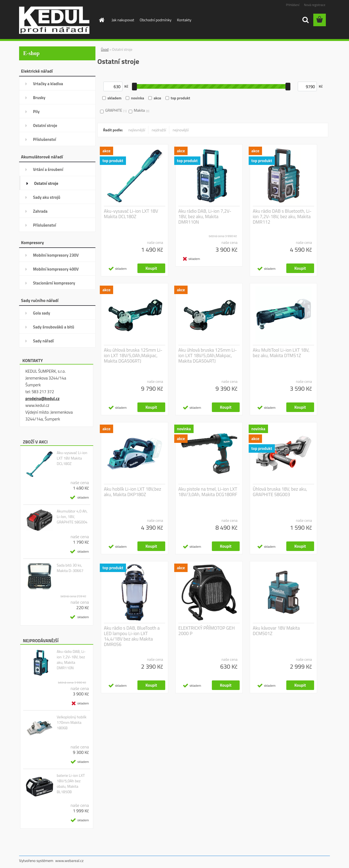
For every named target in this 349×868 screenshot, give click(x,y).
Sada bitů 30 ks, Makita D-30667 (70, 568)
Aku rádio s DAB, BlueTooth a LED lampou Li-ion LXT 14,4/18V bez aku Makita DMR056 (132, 636)
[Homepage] (101, 20)
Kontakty (184, 20)
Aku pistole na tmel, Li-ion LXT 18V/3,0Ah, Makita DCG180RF (208, 492)
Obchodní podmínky (156, 20)
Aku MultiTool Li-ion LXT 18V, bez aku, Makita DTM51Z (281, 353)
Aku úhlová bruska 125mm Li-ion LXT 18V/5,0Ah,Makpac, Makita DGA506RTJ (133, 356)
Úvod (105, 49)
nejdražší (159, 130)
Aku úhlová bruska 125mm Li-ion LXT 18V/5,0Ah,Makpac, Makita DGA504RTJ (207, 356)
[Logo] (57, 20)
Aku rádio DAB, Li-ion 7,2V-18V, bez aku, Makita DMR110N (71, 660)
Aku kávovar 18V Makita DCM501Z (276, 631)
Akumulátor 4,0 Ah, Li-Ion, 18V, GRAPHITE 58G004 (72, 517)
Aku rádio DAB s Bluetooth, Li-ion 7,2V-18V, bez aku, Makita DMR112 (282, 217)
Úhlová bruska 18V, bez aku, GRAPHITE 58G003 (280, 492)
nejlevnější (137, 130)
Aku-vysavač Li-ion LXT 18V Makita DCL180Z (72, 458)
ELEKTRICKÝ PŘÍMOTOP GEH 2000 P (207, 631)
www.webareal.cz (70, 860)
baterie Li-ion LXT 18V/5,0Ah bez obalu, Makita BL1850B (71, 784)
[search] (305, 20)
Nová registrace (315, 5)
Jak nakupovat (123, 20)
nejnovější (181, 130)
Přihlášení (293, 5)
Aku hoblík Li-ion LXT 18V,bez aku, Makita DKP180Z (133, 492)
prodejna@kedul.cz (42, 399)
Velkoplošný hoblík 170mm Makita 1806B (72, 722)
